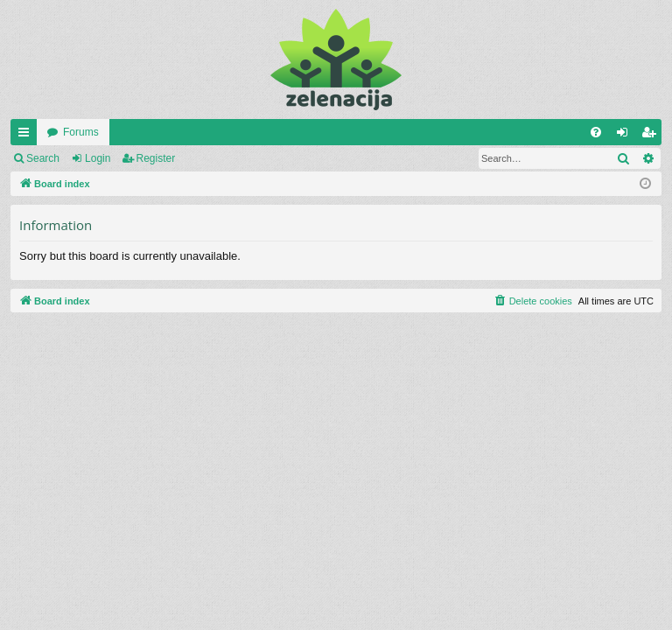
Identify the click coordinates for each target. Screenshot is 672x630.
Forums (81, 132)
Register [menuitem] (652, 136)
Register (156, 158)
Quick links (27, 136)
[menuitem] (596, 132)
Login (98, 158)
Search (43, 158)
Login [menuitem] (626, 136)
